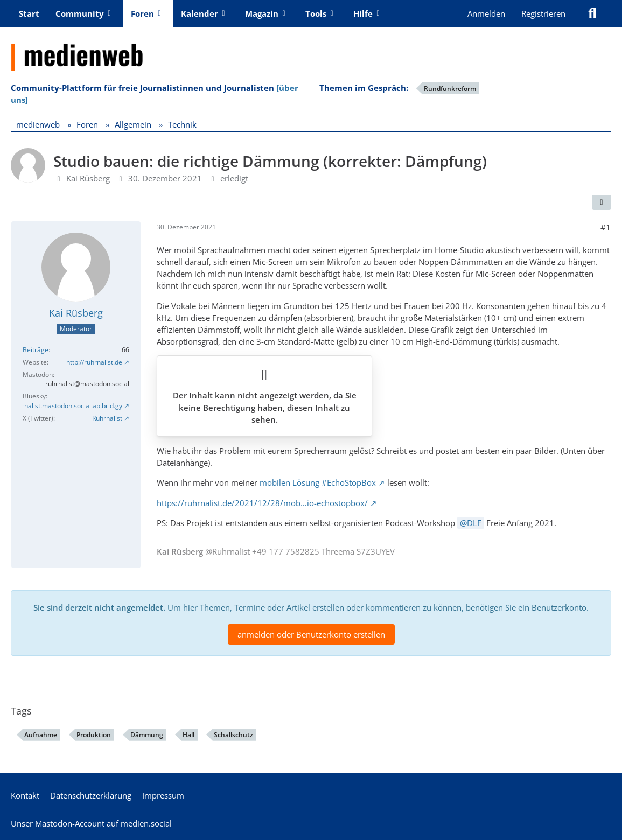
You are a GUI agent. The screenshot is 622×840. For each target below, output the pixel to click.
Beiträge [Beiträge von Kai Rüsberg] (36, 350)
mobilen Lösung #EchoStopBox (318, 482)
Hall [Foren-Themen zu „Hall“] (188, 735)
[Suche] (592, 13)
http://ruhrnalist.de (94, 362)
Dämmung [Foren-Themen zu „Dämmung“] (147, 735)
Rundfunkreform (450, 89)
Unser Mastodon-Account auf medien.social (91, 823)
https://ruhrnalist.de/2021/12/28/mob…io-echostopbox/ (262, 503)
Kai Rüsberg (88, 178)
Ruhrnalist (107, 418)
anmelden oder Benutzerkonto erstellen (311, 634)
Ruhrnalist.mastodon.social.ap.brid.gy (66, 406)
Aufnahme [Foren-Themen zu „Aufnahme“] (41, 735)
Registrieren (543, 13)
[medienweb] (311, 49)
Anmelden (486, 13)
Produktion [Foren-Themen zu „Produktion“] (94, 735)
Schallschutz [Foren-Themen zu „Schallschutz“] (233, 735)
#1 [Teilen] (606, 227)
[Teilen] (602, 202)
